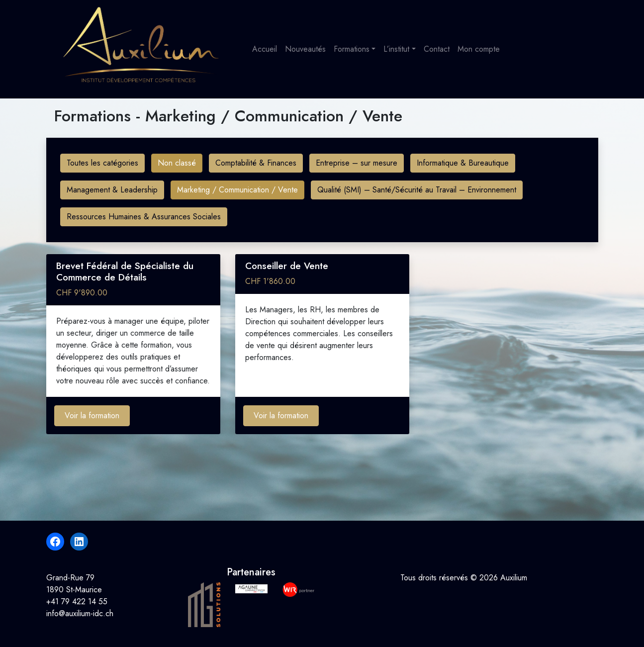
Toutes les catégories (102, 163)
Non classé (177, 163)
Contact (437, 49)
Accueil (265, 49)
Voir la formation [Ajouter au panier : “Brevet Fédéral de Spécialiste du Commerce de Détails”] (92, 416)
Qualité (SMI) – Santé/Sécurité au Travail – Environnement (417, 190)
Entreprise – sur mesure (357, 163)
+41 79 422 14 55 (77, 601)
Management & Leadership (112, 190)
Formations (352, 49)
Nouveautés (305, 49)
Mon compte (479, 49)
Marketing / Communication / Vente (237, 190)
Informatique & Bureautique (463, 163)
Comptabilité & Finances (256, 163)
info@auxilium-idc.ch (80, 613)
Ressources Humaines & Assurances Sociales (144, 217)
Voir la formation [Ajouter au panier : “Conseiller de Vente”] (281, 416)
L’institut (396, 49)
